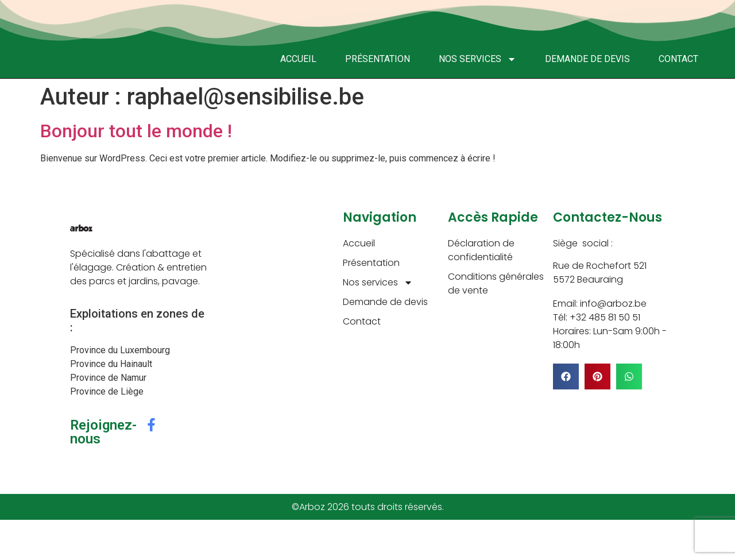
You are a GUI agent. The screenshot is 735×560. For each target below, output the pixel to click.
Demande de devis (587, 59)
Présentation (378, 59)
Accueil (298, 59)
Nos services (477, 59)
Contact (678, 59)
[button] (566, 376)
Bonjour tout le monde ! (136, 131)
